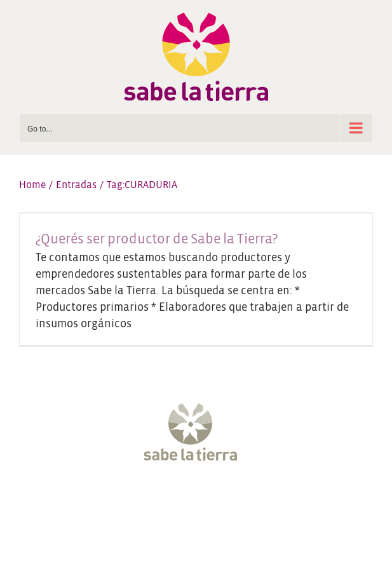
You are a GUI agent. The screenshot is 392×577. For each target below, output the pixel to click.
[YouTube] (208, 502)
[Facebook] (137, 502)
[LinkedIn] (255, 502)
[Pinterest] (232, 502)
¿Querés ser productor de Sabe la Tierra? (157, 239)
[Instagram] (184, 502)
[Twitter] (160, 502)
